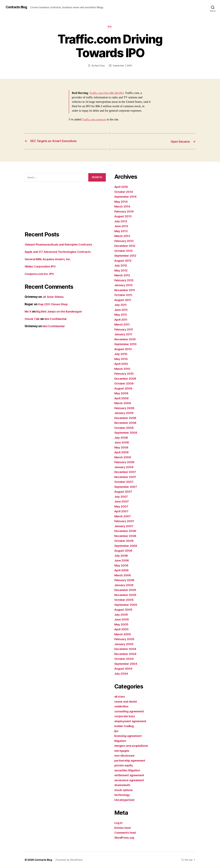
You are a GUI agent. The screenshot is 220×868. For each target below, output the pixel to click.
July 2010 (121, 354)
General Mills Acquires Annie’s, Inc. (49, 259)
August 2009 (124, 389)
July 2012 (121, 266)
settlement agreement (130, 775)
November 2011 (126, 290)
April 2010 (122, 364)
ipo (110, 27)
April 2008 (122, 452)
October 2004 (124, 659)
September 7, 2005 (122, 66)
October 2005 (124, 600)
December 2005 (126, 590)
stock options (124, 790)
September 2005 (126, 605)
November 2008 (126, 423)
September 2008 (127, 433)
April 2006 (122, 570)
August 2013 (124, 216)
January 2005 (124, 644)
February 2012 (125, 280)
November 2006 (126, 536)
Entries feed (123, 828)
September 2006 (127, 546)
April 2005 (122, 629)
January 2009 (124, 413)
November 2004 (126, 654)
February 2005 (125, 639)
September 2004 (127, 664)
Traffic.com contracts (95, 120)
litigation (121, 741)
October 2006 (124, 541)
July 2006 (122, 556)
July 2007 (122, 497)
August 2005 (124, 610)
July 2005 (122, 615)
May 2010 (121, 359)
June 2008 (122, 443)
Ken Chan (99, 66)
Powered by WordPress (70, 860)
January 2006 (124, 585)
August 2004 (124, 669)
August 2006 (124, 551)
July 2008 (122, 438)
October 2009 (124, 384)
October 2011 (124, 295)
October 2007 (124, 482)
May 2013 (121, 231)
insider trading (125, 726)
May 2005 (121, 625)
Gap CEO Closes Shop (54, 304)
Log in (119, 823)
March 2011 (123, 325)
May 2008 (122, 448)
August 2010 (124, 349)
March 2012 (123, 275)
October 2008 (124, 428)
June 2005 (122, 620)
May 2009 (122, 393)
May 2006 (122, 566)
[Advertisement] (65, 209)
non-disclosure (125, 756)
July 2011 (121, 305)
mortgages (122, 751)
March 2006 (123, 575)
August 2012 (124, 261)
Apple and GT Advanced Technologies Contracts (60, 252)
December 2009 (126, 379)
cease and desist (127, 702)
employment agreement (131, 721)
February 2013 (125, 241)
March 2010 (123, 369)
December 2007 (126, 472)
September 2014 (126, 197)
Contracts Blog (17, 7)
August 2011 (123, 300)
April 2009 (122, 398)
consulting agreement (130, 711)
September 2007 (126, 487)
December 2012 (126, 246)
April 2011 (122, 320)
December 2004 (126, 649)
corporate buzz (125, 716)
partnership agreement (131, 761)
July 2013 (121, 221)
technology (122, 795)
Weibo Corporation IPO (41, 267)
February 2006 (125, 580)
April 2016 (122, 187)
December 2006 (126, 531)
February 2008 (125, 462)
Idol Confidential (57, 319)
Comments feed (126, 833)
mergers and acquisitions (133, 746)
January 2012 (124, 285)
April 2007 (122, 511)
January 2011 (124, 334)
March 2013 (123, 236)
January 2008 (124, 467)
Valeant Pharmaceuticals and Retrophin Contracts (60, 245)
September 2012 (126, 256)
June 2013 (122, 226)
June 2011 (122, 310)
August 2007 (124, 492)
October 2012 (124, 251)
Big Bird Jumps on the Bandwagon (61, 312)
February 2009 (125, 408)
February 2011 (125, 330)
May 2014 (121, 202)
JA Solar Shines (54, 297)
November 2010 (126, 339)
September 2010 (126, 344)
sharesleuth (123, 785)
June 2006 (122, 561)
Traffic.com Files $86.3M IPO (108, 93)
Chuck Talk (33, 319)
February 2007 (125, 521)
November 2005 (126, 595)
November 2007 (126, 477)
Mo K (28, 312)
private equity (124, 765)
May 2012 (121, 271)
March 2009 (123, 403)
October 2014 (124, 192)
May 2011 (121, 315)
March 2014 (123, 207)
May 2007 (121, 507)
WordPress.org (125, 838)
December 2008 (126, 418)
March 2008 (123, 457)
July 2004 (122, 674)
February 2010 (125, 374)
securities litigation (128, 770)
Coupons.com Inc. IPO (40, 274)
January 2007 (124, 526)
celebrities (122, 706)
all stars (120, 697)
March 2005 (123, 634)
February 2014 (125, 212)
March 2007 (123, 516)
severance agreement (130, 780)
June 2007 (122, 502)
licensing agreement (129, 736)
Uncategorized (125, 800)
